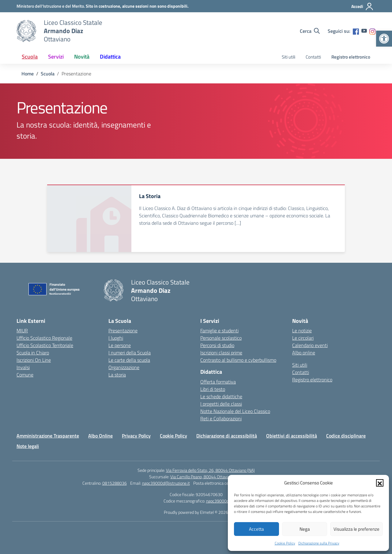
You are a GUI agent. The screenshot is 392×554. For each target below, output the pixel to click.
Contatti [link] (313, 57)
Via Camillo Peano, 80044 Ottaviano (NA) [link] (207, 477)
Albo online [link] (304, 353)
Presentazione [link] (123, 330)
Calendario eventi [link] (310, 345)
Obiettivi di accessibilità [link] (292, 436)
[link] (384, 39)
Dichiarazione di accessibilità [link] (227, 436)
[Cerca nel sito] (310, 31)
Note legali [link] (28, 446)
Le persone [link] (120, 345)
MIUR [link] (22, 330)
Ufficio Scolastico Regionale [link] (44, 338)
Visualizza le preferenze (356, 529)
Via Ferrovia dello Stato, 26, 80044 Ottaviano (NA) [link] (210, 470)
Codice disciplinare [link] (346, 436)
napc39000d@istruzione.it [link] (166, 483)
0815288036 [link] (115, 483)
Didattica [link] (110, 57)
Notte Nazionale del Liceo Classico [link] (235, 411)
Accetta (256, 529)
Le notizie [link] (302, 330)
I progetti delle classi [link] (221, 404)
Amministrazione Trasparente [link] (48, 436)
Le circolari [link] (303, 338)
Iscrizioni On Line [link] (34, 360)
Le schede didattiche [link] (221, 396)
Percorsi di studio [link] (217, 345)
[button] (380, 483)
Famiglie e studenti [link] (219, 330)
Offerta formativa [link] (218, 382)
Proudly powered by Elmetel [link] (189, 512)
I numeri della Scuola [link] (130, 353)
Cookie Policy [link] (285, 543)
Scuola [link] (30, 57)
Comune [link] (25, 375)
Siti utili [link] (288, 57)
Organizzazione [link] (124, 367)
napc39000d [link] (217, 501)
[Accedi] (362, 6)
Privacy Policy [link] (136, 436)
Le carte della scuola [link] (129, 360)
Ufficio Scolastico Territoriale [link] (45, 345)
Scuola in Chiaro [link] (33, 353)
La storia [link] (117, 375)
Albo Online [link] (100, 436)
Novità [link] (82, 57)
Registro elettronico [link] (351, 57)
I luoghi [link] (116, 338)
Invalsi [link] (23, 367)
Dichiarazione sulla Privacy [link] (319, 543)
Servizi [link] (56, 57)
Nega (305, 529)
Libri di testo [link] (213, 389)
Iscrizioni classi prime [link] (221, 353)
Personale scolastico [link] (221, 338)
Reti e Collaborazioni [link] (221, 418)
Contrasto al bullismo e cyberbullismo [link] (238, 360)
